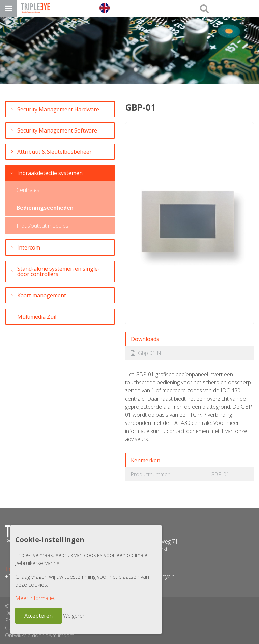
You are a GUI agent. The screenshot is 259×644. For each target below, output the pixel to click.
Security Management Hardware (58, 109)
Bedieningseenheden (45, 208)
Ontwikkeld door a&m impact (39, 635)
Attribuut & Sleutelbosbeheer (54, 152)
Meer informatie (35, 598)
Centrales (28, 190)
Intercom (29, 247)
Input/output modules (42, 226)
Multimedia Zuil (37, 317)
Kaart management (42, 295)
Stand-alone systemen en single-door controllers (59, 271)
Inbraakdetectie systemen (50, 173)
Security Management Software (57, 130)
